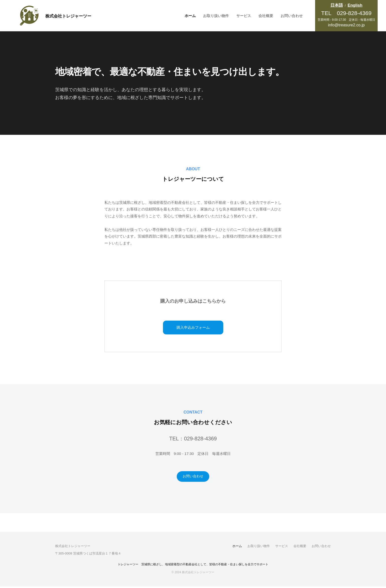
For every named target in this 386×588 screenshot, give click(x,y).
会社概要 (266, 16)
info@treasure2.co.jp (346, 25)
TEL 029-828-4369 (346, 13)
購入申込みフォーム (193, 328)
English (355, 5)
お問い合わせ (292, 16)
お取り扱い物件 (216, 16)
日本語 (337, 5)
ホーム (190, 16)
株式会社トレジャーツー (76, 16)
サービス (244, 16)
